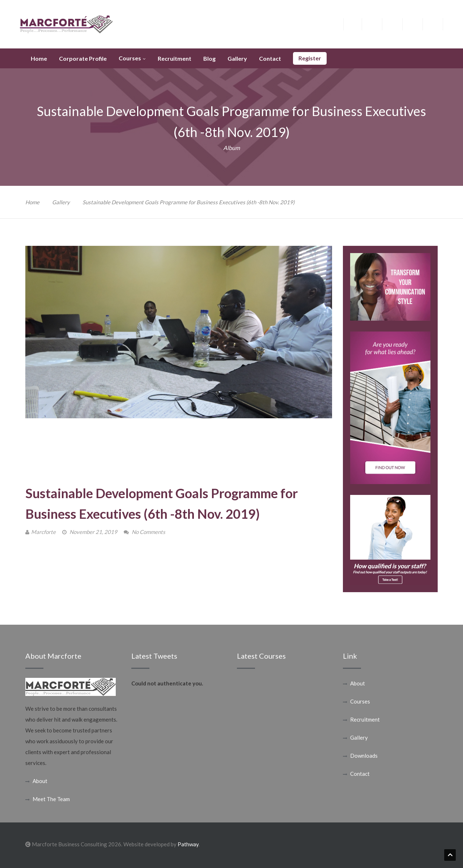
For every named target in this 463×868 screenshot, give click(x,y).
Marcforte (43, 532)
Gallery (61, 202)
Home (32, 202)
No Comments (148, 532)
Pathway (188, 844)
